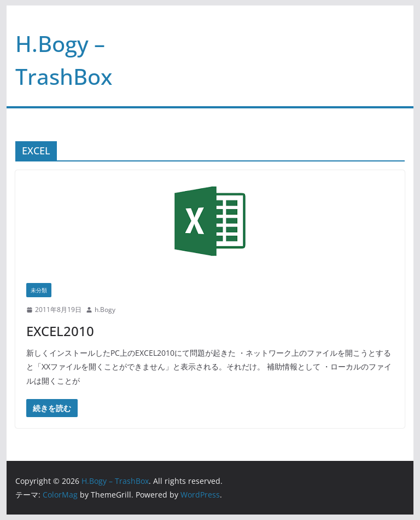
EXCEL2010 (60, 331)
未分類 (39, 290)
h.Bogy (105, 310)
